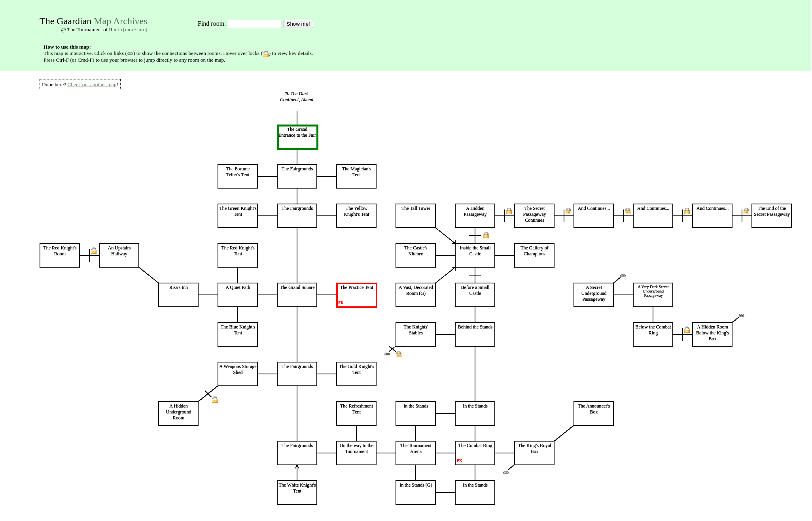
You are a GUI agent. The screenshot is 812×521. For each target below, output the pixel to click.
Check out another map (92, 84)
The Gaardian (65, 21)
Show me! (298, 24)
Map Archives (120, 21)
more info (135, 29)
